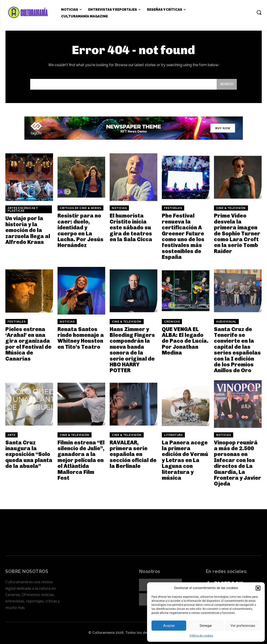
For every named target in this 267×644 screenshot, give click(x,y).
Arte (12, 435)
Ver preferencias (243, 626)
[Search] (227, 84)
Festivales (173, 208)
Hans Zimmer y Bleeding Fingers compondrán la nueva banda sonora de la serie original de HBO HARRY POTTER (132, 350)
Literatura (173, 435)
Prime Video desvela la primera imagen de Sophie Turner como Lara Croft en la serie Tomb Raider (237, 233)
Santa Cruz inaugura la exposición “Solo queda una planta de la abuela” (29, 454)
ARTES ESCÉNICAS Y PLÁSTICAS (23, 209)
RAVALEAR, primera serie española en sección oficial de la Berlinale (133, 454)
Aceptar (169, 626)
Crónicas (172, 322)
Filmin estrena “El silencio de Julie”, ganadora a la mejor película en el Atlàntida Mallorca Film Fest (81, 460)
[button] (258, 588)
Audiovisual (226, 322)
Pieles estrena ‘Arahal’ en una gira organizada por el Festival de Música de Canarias (28, 344)
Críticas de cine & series (80, 208)
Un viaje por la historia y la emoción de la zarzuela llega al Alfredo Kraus (28, 230)
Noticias (119, 208)
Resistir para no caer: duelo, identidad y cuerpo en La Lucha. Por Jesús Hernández (80, 230)
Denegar (206, 626)
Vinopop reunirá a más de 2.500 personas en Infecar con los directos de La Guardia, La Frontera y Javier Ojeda (238, 463)
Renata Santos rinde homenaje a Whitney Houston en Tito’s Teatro (81, 338)
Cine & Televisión (231, 208)
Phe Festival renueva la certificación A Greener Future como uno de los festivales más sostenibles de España (183, 236)
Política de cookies (201, 636)
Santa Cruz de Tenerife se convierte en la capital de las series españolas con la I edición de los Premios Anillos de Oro (237, 350)
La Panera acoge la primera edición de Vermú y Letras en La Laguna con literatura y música (185, 460)
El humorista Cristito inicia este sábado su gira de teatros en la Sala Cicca (131, 227)
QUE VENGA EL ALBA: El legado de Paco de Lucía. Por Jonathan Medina (185, 341)
